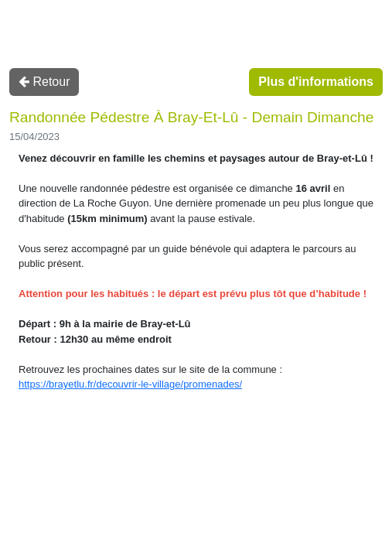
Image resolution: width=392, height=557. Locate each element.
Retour (44, 82)
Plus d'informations (316, 82)
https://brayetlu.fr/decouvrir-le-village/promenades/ (130, 384)
